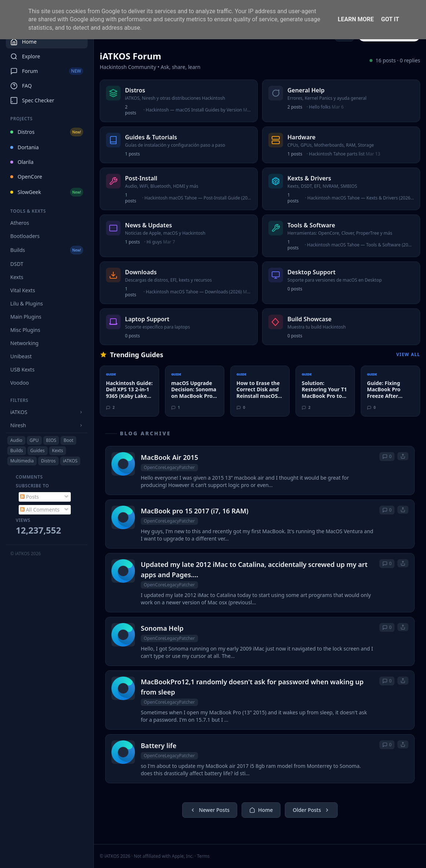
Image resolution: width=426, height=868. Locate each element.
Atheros (20, 223)
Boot (68, 440)
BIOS (51, 440)
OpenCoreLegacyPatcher (169, 467)
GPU (34, 440)
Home (261, 810)
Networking (24, 343)
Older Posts (311, 810)
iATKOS (70, 461)
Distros (47, 132)
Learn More (356, 19)
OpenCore (26, 177)
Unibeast (21, 356)
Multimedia (22, 461)
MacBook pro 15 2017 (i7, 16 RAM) (195, 511)
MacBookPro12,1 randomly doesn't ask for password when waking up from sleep (252, 687)
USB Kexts (22, 369)
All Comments (40, 510)
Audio (16, 440)
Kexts (17, 277)
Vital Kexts (23, 290)
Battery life (159, 746)
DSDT (17, 264)
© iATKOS (25, 554)
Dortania (25, 147)
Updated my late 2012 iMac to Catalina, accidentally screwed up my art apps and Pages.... (254, 569)
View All (408, 355)
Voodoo (20, 383)
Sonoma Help (162, 628)
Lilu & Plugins (27, 303)
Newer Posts (210, 810)
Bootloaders (25, 236)
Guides (38, 451)
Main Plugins (26, 317)
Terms (203, 856)
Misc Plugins (25, 330)
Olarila (22, 162)
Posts (30, 497)
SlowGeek (47, 192)
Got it (390, 19)
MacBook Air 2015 (170, 457)
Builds (47, 250)
